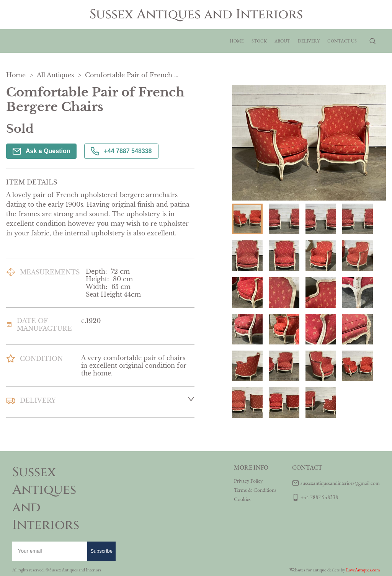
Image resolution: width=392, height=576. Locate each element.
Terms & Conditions (255, 490)
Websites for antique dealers (314, 570)
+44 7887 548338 (121, 151)
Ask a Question (41, 151)
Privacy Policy (248, 481)
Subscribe (101, 551)
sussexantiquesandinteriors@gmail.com (340, 483)
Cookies (242, 499)
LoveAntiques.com (363, 570)
